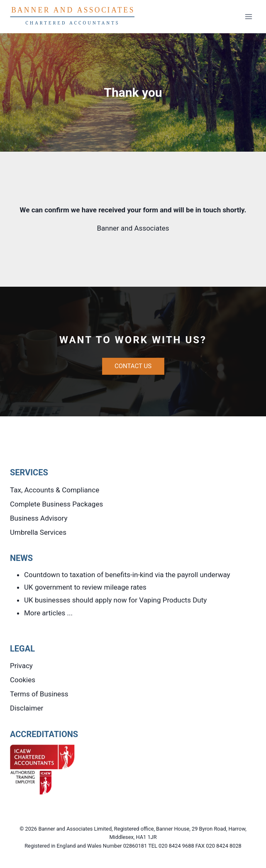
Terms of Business (39, 694)
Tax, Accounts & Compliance (55, 490)
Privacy (21, 666)
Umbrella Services (38, 532)
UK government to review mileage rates (85, 587)
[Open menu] (248, 16)
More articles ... (48, 613)
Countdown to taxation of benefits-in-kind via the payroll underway (127, 575)
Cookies (23, 680)
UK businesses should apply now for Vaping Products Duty (115, 600)
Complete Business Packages (56, 504)
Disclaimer (27, 708)
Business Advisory (39, 518)
